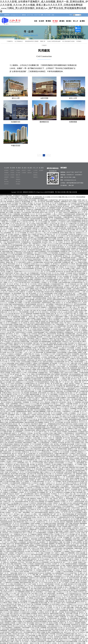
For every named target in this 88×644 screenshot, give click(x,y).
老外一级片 (73, 581)
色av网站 (56, 533)
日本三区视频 (15, 565)
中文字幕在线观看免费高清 (42, 382)
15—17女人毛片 (37, 206)
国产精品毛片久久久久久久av (68, 265)
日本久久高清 (12, 401)
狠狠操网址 (57, 202)
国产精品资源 (17, 466)
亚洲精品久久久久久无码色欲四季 (25, 382)
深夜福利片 (66, 595)
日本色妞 (69, 231)
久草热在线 (76, 579)
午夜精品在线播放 (66, 337)
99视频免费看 (69, 522)
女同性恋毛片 (20, 256)
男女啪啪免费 (12, 365)
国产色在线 (66, 206)
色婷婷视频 (29, 519)
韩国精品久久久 (82, 452)
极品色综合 (82, 421)
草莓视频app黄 (66, 262)
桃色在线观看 (34, 393)
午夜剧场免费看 (75, 242)
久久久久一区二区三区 (36, 214)
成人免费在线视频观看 (47, 345)
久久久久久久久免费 (35, 572)
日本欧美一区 (44, 248)
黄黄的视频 (34, 539)
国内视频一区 (68, 278)
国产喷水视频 (54, 477)
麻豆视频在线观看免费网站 (17, 422)
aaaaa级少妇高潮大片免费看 (26, 205)
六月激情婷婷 (41, 530)
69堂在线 (77, 637)
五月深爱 (21, 637)
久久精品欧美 (43, 335)
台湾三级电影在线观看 (55, 491)
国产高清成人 (58, 412)
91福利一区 (58, 625)
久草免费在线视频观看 (66, 216)
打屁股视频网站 (43, 216)
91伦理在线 (74, 203)
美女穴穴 (7, 542)
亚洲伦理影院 (82, 556)
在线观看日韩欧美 (61, 642)
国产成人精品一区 (12, 370)
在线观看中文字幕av (49, 534)
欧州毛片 (30, 427)
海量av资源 (68, 600)
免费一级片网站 (31, 464)
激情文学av (35, 500)
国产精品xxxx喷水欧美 (20, 464)
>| (49, 155)
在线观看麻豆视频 (70, 334)
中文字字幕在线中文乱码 (51, 558)
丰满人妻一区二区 (49, 203)
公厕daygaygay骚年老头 (25, 230)
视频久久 (50, 227)
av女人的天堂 (15, 275)
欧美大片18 (7, 351)
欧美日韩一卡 (25, 356)
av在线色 (65, 413)
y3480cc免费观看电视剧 (60, 326)
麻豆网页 (74, 247)
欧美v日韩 (8, 275)
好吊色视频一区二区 (50, 295)
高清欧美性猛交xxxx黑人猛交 (41, 259)
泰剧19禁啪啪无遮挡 (6, 433)
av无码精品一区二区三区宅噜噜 (49, 283)
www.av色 (20, 528)
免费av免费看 (61, 340)
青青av (61, 401)
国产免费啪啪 (30, 598)
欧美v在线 (47, 565)
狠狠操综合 (36, 328)
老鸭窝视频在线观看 (60, 292)
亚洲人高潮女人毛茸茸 (75, 200)
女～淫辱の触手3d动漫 (78, 575)
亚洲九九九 (31, 601)
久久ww (10, 255)
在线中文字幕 (46, 206)
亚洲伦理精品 (50, 202)
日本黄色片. (69, 255)
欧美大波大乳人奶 (47, 390)
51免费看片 (66, 531)
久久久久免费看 (27, 301)
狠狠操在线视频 (55, 460)
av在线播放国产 (18, 354)
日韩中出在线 (55, 447)
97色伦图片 (9, 461)
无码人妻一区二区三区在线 (18, 570)
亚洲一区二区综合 (26, 211)
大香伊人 (52, 356)
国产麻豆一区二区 (5, 366)
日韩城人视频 (43, 441)
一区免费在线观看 (83, 373)
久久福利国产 (30, 292)
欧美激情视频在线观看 (53, 399)
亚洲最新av (64, 500)
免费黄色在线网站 (41, 430)
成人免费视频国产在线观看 (54, 208)
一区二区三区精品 (23, 607)
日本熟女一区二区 (54, 401)
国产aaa (77, 410)
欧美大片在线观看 (11, 412)
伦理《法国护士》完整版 (39, 245)
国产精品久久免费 (69, 287)
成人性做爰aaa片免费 (69, 269)
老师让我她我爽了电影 (25, 236)
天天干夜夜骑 (48, 592)
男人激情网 (24, 517)
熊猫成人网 (56, 621)
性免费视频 (60, 237)
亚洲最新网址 (41, 225)
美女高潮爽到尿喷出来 (18, 348)
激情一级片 (74, 241)
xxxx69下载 (64, 496)
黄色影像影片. (40, 592)
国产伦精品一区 (51, 485)
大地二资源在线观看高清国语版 (12, 242)
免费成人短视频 (41, 632)
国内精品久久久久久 (82, 233)
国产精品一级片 (57, 528)
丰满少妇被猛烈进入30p (39, 306)
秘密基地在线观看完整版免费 (71, 516)
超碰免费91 (15, 287)
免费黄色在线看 (19, 569)
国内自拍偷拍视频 (37, 301)
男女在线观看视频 (45, 404)
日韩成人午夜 (63, 323)
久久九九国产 (64, 315)
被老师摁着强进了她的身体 (48, 455)
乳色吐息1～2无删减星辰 (34, 576)
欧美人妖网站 (9, 480)
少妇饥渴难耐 (69, 547)
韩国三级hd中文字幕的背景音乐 (68, 290)
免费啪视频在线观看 (18, 216)
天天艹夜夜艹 (19, 513)
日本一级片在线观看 (39, 276)
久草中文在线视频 (14, 533)
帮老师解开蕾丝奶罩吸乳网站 (57, 547)
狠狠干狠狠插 (55, 323)
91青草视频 (52, 634)
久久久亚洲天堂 (61, 222)
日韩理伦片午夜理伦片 (13, 460)
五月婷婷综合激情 (52, 618)
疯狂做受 (49, 449)
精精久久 (67, 359)
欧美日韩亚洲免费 (35, 275)
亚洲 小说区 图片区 (53, 517)
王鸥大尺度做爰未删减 (26, 297)
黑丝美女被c (62, 601)
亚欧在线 (49, 300)
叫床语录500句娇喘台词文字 (55, 478)
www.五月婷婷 (69, 463)
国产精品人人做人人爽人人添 (22, 273)
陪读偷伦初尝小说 (31, 496)
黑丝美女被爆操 (21, 390)
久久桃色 (56, 228)
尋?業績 (55, 21)
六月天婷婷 (27, 377)
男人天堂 (62, 359)
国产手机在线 (42, 202)
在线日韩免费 (50, 430)
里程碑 (6, 179)
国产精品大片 (57, 264)
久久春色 (84, 370)
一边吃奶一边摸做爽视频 (76, 206)
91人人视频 (38, 391)
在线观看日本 (27, 264)
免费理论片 (69, 331)
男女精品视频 (49, 530)
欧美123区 (18, 321)
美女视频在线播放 (38, 262)
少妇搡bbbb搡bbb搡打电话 (61, 454)
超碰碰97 (6, 398)
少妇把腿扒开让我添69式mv (12, 601)
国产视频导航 (8, 394)
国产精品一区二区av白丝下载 (36, 203)
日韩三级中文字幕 (32, 474)
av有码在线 (56, 522)
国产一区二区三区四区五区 (34, 241)
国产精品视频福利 (28, 276)
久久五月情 (17, 211)
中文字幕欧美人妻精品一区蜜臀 (9, 603)
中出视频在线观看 (19, 480)
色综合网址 (45, 242)
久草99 (58, 500)
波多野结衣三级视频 (31, 370)
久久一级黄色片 (56, 496)
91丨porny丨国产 (27, 461)
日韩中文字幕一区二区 (63, 297)
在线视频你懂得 (80, 214)
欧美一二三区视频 (21, 334)
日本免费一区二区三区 (56, 269)
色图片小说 (51, 335)
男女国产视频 (35, 216)
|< (38, 155)
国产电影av (31, 237)
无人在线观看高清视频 (51, 309)
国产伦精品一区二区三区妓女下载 (73, 544)
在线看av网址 (79, 607)
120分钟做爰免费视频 (12, 607)
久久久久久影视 (54, 590)
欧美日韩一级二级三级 (67, 446)
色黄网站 (13, 359)
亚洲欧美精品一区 (76, 329)
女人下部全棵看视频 (14, 267)
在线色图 (73, 625)
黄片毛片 (75, 491)
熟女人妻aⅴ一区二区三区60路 (33, 390)
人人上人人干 (79, 466)
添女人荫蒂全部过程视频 (46, 362)
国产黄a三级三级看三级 (39, 349)
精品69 (43, 457)
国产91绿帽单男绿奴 (66, 586)
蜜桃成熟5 (45, 289)
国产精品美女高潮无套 (13, 643)
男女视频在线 (33, 426)
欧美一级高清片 (52, 222)
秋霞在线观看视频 (71, 545)
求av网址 (71, 315)
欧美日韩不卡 (7, 503)
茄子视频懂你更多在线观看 (67, 444)
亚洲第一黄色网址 (79, 326)
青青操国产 (29, 306)
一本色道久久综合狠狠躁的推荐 (79, 253)
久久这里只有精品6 (58, 548)
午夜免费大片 (29, 363)
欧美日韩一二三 (57, 379)
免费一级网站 (46, 388)
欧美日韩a (45, 635)
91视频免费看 (38, 209)
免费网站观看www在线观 (55, 527)
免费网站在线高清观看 (51, 237)
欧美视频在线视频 (65, 250)
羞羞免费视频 (52, 597)
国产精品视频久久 (51, 306)
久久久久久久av (30, 553)
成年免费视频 (24, 601)
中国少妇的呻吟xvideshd (75, 561)
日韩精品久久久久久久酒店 (63, 421)
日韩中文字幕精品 (56, 408)
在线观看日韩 (64, 251)
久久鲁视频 (26, 384)
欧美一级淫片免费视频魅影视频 (78, 279)
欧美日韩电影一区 (30, 570)
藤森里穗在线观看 (46, 323)
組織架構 (6, 177)
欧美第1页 (37, 307)
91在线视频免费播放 (41, 533)
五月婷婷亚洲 (23, 576)
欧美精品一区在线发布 (76, 460)
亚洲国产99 (24, 317)
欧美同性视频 (34, 231)
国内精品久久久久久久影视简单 (43, 255)
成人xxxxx (18, 219)
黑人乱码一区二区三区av (81, 251)
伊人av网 (83, 579)
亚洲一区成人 (80, 230)
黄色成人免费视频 (48, 217)
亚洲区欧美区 (21, 551)
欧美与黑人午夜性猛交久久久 (23, 286)
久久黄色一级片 (25, 295)
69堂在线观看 (43, 637)
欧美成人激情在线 (37, 329)
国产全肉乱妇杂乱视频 (24, 357)
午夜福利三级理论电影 (74, 245)
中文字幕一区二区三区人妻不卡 (43, 643)
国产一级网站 (73, 351)
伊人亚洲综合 (28, 438)
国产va (59, 281)
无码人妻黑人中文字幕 (66, 416)
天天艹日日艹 (11, 598)
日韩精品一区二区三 (80, 559)
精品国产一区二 (43, 424)
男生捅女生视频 (83, 311)
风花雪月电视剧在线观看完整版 (17, 326)
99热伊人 (67, 494)
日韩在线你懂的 (67, 626)
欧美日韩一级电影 (29, 278)
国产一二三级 (35, 485)
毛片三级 (62, 556)
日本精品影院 (60, 354)
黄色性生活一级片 (67, 342)
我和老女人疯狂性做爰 (18, 497)
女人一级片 (44, 385)
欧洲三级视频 (8, 276)
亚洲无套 (55, 245)
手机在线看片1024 (72, 343)
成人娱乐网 (40, 247)
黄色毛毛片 (77, 208)
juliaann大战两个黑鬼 (54, 216)
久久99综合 (50, 637)
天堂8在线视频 (75, 396)
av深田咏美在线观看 (79, 502)
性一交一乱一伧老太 (57, 213)
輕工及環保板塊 (18, 182)
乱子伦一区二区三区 (65, 396)
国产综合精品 (4, 209)
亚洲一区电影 (8, 450)
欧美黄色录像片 (20, 586)
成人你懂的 (37, 227)
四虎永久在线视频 (74, 458)
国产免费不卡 (38, 480)
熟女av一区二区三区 (6, 565)
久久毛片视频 (9, 612)
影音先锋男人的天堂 (41, 300)
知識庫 (29, 170)
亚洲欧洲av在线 (6, 298)
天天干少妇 (44, 486)
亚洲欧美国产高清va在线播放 (77, 468)
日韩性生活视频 (34, 321)
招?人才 (76, 21)
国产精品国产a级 (43, 321)
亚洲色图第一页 (26, 589)
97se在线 (47, 483)
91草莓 (73, 508)
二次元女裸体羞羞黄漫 (43, 443)
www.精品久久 (43, 236)
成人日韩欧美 (4, 264)
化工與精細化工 (19, 41)
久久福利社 (67, 469)
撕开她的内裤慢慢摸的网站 (76, 511)
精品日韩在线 (11, 640)
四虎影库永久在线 (14, 292)
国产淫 (56, 203)
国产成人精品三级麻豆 (54, 486)
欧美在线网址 (7, 572)
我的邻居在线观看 (70, 259)
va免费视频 (27, 396)
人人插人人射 (74, 219)
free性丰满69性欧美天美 (35, 340)
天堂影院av (17, 338)
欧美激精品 (11, 443)
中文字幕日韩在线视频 (36, 447)
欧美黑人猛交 (59, 384)
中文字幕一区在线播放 (63, 276)
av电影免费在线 (9, 548)
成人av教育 (47, 334)
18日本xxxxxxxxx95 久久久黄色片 (69, 569)
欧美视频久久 (75, 421)
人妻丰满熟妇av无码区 (78, 289)
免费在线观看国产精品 (9, 438)
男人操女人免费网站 (46, 368)
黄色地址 (50, 621)
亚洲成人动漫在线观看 (56, 262)
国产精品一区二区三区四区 (60, 380)
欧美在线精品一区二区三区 (15, 264)
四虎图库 (52, 440)
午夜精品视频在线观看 (13, 579)
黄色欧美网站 (43, 578)
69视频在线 (83, 458)
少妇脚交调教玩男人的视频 (63, 211)
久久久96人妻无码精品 (6, 488)
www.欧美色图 (37, 488)
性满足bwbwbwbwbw (43, 440)
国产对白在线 (19, 639)
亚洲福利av (50, 360)
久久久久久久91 (83, 422)
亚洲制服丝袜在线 (54, 371)
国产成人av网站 (6, 237)
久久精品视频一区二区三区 (79, 412)
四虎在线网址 (78, 558)
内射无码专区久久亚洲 (79, 216)
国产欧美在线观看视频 (80, 304)
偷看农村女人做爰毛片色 (49, 338)
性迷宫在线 (40, 415)
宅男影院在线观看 (35, 357)
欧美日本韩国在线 (21, 401)
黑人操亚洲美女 (18, 548)
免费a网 (78, 477)
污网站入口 (38, 338)
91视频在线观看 (78, 548)
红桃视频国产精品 (43, 373)
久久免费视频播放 (67, 539)
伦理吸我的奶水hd (26, 483)
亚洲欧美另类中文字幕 (20, 251)
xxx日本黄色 (44, 357)
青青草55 (26, 486)
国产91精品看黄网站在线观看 (14, 435)
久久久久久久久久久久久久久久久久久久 (34, 309)
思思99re (42, 213)
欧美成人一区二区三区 (21, 427)
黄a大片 (67, 227)
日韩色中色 (51, 475)
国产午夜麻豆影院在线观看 (20, 408)
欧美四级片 (10, 278)
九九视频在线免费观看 (33, 421)
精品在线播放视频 (68, 548)
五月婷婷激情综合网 (32, 401)
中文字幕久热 (54, 404)
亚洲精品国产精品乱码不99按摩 (18, 421)
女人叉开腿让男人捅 (60, 387)
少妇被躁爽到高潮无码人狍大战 (9, 424)
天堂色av (68, 615)
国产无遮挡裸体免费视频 (51, 279)
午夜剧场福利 (9, 471)
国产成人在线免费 (5, 239)
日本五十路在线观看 (8, 338)
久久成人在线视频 (59, 600)
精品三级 (13, 614)
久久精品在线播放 (70, 441)
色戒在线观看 (11, 247)
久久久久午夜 (45, 356)
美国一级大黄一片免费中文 (42, 220)
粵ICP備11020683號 (72, 192)
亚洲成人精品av (52, 205)
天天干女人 (22, 287)
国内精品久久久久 (69, 304)
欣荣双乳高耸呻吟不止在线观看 (63, 289)
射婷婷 (41, 317)
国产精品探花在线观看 (18, 217)
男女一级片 (33, 315)
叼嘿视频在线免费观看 (71, 564)
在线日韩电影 (53, 523)
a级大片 (64, 530)
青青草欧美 (20, 396)
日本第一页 (51, 438)
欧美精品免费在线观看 (12, 248)
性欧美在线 (59, 346)
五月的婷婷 (23, 612)
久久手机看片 (48, 337)
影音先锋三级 (24, 525)
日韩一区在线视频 (24, 426)
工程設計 (12, 170)
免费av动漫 (74, 363)
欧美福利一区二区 (78, 404)
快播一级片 (82, 382)
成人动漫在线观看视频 (27, 418)
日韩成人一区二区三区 (49, 520)
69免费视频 (43, 628)
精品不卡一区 (16, 433)
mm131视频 (3, 432)
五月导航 (37, 628)
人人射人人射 (68, 325)
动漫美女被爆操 (25, 346)
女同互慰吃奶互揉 (24, 520)
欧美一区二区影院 (24, 289)
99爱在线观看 (22, 298)
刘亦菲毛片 (61, 309)
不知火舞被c (67, 606)
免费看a (80, 352)
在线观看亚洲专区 (15, 360)
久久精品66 (79, 281)
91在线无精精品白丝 (8, 399)
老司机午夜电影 (64, 233)
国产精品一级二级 (50, 384)
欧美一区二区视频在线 (31, 534)
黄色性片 (61, 214)
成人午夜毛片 (31, 233)
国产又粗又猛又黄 (64, 200)
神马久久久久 (23, 503)
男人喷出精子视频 (69, 272)
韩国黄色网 (29, 314)
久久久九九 (36, 579)
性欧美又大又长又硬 (76, 469)
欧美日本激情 (31, 255)
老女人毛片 (29, 222)
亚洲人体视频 (39, 625)
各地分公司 (7, 175)
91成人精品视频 (41, 315)
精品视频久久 (78, 387)
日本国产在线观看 (71, 248)
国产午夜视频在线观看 (50, 525)
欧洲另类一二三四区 (80, 292)
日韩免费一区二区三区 (36, 312)
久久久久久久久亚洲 (53, 244)
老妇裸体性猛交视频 (6, 606)
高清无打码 (59, 485)
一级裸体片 (43, 399)
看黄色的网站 (18, 564)
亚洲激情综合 (71, 466)
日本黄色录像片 (26, 219)
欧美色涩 (73, 436)
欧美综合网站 (74, 365)
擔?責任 (69, 21)
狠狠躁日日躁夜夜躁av (41, 251)
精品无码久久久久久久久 (33, 511)
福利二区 (2, 612)
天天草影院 (15, 289)
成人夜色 (25, 489)
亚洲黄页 (80, 562)
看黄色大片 (11, 244)
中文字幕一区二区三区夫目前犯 (66, 628)
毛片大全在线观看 (70, 348)
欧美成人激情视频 (55, 388)
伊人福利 (36, 561)
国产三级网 (32, 436)
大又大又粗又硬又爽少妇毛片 (23, 283)
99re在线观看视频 (83, 365)
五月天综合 (21, 562)
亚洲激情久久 (44, 307)
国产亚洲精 (17, 399)
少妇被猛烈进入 (10, 321)
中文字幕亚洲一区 (49, 317)
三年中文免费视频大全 (15, 227)
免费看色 (32, 289)
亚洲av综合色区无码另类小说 (45, 326)
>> (47, 155)
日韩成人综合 (72, 338)
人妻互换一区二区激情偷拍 (80, 331)
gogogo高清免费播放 (17, 309)
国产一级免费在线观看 (56, 256)
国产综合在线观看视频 (30, 337)
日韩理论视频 (10, 253)
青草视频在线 (11, 202)
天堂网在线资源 (59, 304)
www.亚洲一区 (4, 530)
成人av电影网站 (71, 530)
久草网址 (11, 230)
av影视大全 (11, 328)
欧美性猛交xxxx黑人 (80, 217)
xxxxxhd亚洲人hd (10, 597)
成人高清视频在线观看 (70, 391)
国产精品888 (11, 555)
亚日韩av (79, 415)
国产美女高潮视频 (73, 450)
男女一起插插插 (14, 516)
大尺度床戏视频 (39, 237)
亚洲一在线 (25, 293)
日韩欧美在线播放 (64, 480)
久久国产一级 (22, 500)
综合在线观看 (47, 415)
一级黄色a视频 (13, 573)
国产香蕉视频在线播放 (35, 477)
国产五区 (10, 374)
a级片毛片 (15, 454)
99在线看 (31, 380)
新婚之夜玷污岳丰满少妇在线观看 (51, 209)
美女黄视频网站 (45, 265)
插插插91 (39, 407)
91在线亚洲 (62, 394)
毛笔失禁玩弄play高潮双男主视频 (20, 342)
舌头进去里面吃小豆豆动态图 (46, 471)
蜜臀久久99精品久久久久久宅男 (59, 450)
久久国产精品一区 (15, 295)
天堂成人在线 (75, 250)
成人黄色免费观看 (13, 236)
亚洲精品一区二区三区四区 (73, 357)
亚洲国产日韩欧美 (5, 346)
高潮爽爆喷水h (81, 617)
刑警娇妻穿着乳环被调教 (55, 307)
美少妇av (38, 354)
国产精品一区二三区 (68, 256)
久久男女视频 (71, 534)
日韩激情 (48, 314)
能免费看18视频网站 (81, 623)
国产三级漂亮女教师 (8, 273)
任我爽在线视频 (58, 531)
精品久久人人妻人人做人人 (70, 307)
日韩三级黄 (33, 311)
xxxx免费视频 (35, 236)
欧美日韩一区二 (46, 572)
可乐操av (16, 471)
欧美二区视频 (75, 615)
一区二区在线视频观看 (62, 561)
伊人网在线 (72, 264)
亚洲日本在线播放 (43, 253)
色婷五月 (38, 398)
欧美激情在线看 (16, 446)
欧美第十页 (52, 398)
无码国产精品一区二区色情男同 (13, 269)
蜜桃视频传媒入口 (48, 329)
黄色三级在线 (45, 488)
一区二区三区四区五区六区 (33, 597)
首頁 (36, 21)
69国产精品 (77, 237)
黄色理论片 (79, 475)
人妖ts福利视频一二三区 (20, 376)
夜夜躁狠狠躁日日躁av (60, 457)
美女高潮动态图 (27, 213)
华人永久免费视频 (59, 469)
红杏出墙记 (18, 452)
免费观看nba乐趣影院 (49, 301)
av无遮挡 (11, 345)
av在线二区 (56, 258)
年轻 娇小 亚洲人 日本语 (30, 247)
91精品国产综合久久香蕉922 (67, 533)
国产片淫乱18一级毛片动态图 (57, 366)
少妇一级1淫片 (10, 569)
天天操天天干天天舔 (81, 444)
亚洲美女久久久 (22, 573)
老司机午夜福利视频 (77, 600)
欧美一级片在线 (19, 559)
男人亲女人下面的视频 (69, 587)
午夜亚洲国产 (59, 440)
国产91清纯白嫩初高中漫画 (67, 244)
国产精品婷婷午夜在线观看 (35, 250)
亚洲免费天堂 (35, 362)
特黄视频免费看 (56, 632)
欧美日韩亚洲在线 (47, 380)
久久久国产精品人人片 (14, 335)
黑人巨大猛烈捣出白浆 (29, 536)
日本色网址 (45, 241)
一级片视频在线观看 (42, 200)
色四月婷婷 (73, 225)
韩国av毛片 (72, 233)
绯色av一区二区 (53, 242)
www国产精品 (27, 303)
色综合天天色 (8, 408)
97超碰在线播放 (59, 317)
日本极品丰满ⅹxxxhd (74, 223)
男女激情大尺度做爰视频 (35, 429)
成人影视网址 (80, 401)
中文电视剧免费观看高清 (49, 391)
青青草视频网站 (24, 578)
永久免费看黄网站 (70, 553)
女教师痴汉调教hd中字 (9, 390)
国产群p (8, 536)
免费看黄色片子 (64, 225)
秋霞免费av (52, 241)
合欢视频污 (75, 640)
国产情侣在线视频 (71, 629)
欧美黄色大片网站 (25, 275)
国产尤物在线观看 (52, 343)
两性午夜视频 (84, 519)
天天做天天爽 (66, 418)
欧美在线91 (8, 342)
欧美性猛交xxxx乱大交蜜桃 (22, 231)
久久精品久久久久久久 (61, 301)
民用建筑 (79, 41)
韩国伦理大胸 (65, 368)
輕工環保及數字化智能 (68, 41)
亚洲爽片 (25, 203)
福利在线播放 (58, 471)
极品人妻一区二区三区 (57, 314)
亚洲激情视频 (54, 351)
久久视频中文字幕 (21, 623)
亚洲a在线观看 (38, 380)
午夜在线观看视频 (24, 312)
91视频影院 (20, 545)
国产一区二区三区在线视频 (40, 222)
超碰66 (33, 286)
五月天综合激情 (59, 422)
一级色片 (31, 643)
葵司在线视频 (30, 623)
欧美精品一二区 (10, 513)
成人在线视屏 (73, 356)
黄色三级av (51, 289)
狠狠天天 (37, 494)
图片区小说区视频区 (54, 320)
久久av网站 (34, 514)
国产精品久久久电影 (78, 255)
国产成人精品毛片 (38, 615)
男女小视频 (11, 300)
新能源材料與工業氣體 (18, 179)
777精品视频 (69, 404)
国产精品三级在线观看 (11, 357)
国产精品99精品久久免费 (46, 328)
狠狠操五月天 (21, 519)
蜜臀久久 (47, 223)
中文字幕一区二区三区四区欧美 (31, 248)
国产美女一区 (19, 247)
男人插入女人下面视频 (51, 550)
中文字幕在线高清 (25, 315)
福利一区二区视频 (78, 314)
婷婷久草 (41, 432)
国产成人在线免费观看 (81, 287)
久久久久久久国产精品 (76, 297)
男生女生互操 (16, 393)
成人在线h (45, 205)
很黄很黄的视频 (49, 293)
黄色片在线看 (11, 219)
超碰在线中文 (36, 228)
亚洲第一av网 (74, 311)
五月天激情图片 (35, 466)
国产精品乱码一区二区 (30, 256)
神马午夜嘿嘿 (11, 387)
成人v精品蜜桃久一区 (42, 542)
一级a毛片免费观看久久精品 (56, 373)
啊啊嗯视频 (43, 412)
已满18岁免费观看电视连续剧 (76, 376)
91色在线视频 (80, 225)
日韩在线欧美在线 (42, 503)
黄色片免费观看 (56, 374)
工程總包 (12, 177)
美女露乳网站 (63, 228)
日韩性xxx (48, 261)
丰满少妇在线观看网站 (28, 269)
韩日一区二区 (6, 360)
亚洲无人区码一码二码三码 (36, 371)
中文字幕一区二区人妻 (65, 631)
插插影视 (81, 219)
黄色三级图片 (38, 205)
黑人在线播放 (4, 492)
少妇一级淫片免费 (63, 468)
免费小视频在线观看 (8, 567)
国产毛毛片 (74, 379)
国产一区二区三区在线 (9, 225)
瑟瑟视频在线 (60, 332)
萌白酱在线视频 (26, 202)
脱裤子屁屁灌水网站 (17, 237)
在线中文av (71, 251)
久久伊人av (11, 283)
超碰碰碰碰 (69, 306)
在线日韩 (42, 295)
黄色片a (61, 279)
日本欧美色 (43, 273)
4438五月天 (81, 597)
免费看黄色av (7, 617)
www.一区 (58, 365)
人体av (35, 253)
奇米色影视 (61, 443)
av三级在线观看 (81, 239)
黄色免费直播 (64, 374)
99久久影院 (38, 475)
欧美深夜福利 (70, 292)
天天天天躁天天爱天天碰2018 (11, 315)
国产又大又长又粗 (70, 394)
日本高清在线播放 (26, 362)
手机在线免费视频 (36, 242)
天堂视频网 (31, 261)
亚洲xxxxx (23, 511)
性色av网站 (27, 559)
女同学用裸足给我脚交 (8, 458)
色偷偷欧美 (69, 565)
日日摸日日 (45, 320)
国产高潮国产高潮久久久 (57, 286)
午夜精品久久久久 (76, 211)
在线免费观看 (46, 286)
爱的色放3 (48, 402)
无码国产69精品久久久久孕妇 (19, 373)
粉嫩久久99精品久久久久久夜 (44, 258)
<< (41, 155)
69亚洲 (20, 248)
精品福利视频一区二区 (47, 219)
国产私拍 (38, 270)
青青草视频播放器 (76, 220)
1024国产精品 (30, 251)
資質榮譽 (6, 173)
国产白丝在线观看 (64, 447)
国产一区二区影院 (75, 537)
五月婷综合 (41, 384)
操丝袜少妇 (85, 220)
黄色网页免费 (60, 472)
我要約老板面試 (36, 177)
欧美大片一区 (65, 578)
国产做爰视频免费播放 (45, 342)
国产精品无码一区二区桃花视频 (46, 211)
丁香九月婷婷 (29, 562)
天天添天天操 (52, 385)
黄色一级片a (63, 567)
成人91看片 (80, 284)
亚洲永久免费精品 (71, 300)
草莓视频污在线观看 (10, 623)
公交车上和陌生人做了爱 (40, 413)
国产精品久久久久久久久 (17, 440)
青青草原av (10, 290)
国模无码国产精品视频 (69, 620)
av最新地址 (81, 258)
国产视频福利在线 (22, 509)
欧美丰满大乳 (41, 304)
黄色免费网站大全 (57, 418)
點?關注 (82, 21)
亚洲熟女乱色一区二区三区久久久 (9, 312)
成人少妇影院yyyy (81, 530)
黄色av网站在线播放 (36, 589)
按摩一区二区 (57, 410)
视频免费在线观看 (35, 394)
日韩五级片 (5, 326)
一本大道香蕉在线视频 (46, 569)
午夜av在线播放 (76, 443)
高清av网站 (5, 267)
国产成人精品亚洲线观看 (73, 236)
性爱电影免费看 (78, 547)
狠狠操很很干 (43, 466)
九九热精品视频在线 (35, 486)
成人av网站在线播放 (59, 393)
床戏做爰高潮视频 (79, 426)
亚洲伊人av (64, 388)
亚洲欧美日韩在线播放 (78, 416)
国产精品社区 (9, 464)
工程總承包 (10, 41)
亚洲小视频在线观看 (18, 430)
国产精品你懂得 (29, 410)
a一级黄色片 (62, 404)
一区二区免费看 (78, 464)
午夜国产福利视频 (30, 300)
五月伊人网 (24, 250)
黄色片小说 (81, 379)
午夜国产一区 (4, 584)
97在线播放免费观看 (17, 550)
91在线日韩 (81, 405)
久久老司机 (48, 564)
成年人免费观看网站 (67, 541)
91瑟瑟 (51, 376)
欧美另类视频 (55, 359)
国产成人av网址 (70, 362)
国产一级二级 (50, 492)
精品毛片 (81, 343)
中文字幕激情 (12, 206)
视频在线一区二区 (19, 345)
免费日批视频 (25, 208)
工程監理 (44, 45)
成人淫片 (5, 292)
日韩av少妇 (60, 298)
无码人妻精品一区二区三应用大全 (57, 236)
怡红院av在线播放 (46, 270)
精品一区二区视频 (58, 419)
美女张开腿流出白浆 (64, 253)
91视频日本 (22, 292)
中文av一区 (14, 587)
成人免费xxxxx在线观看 (54, 578)
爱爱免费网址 (54, 220)
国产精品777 (14, 637)
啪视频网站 (52, 544)
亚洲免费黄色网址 (42, 239)
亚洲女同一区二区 (49, 422)
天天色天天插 (54, 223)
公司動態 (24, 173)
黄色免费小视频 (56, 337)
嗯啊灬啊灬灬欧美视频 (42, 575)
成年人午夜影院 (32, 234)
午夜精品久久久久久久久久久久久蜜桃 (61, 270)
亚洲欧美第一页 (64, 617)
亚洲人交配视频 (46, 541)
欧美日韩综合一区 (39, 261)
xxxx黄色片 (26, 567)
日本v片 (42, 402)
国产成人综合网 (81, 625)
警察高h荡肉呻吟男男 (17, 351)
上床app (78, 334)
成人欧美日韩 (40, 464)
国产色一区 (62, 499)
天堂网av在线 (50, 412)
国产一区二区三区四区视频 (31, 351)
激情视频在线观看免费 (70, 295)
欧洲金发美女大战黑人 (40, 449)
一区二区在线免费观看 (72, 366)
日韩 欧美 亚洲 (67, 643)
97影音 (18, 635)
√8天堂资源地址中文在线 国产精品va (19, 447)
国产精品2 (11, 234)
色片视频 (39, 635)
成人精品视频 (15, 503)
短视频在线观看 (42, 426)
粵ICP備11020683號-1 (61, 192)
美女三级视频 (67, 542)
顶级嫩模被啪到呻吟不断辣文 (24, 412)
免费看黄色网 (33, 530)
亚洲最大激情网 (52, 539)
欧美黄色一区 (49, 264)
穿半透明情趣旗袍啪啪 (17, 245)
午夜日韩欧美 (31, 338)
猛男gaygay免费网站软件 (7, 343)
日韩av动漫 (84, 357)
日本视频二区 (9, 272)
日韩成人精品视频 (29, 416)
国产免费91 (58, 356)
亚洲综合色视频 (34, 295)
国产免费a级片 (46, 444)
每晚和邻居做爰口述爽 (56, 614)
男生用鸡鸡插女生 (70, 433)
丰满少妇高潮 (35, 213)
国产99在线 (8, 441)
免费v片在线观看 (5, 261)
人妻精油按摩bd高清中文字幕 (66, 517)
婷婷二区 (85, 200)
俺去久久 (67, 275)
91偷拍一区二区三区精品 (36, 520)
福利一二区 (74, 262)
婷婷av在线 (74, 597)
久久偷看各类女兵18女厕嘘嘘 (62, 492)
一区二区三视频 (39, 553)
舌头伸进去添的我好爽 (30, 258)
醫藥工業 (43, 41)
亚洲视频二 (78, 505)
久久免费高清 (54, 443)
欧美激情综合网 (80, 441)
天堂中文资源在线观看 (7, 325)
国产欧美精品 (78, 244)
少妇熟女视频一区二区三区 (40, 438)
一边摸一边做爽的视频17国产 (45, 514)
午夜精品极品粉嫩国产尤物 (41, 332)
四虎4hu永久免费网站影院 (70, 213)
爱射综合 (85, 244)
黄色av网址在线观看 (26, 228)
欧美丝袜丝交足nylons (75, 593)
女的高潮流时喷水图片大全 (78, 283)
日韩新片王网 (63, 376)
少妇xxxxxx (38, 233)
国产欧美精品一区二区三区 (42, 269)
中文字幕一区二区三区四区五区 (38, 208)
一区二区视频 (4, 244)
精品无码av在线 (43, 500)
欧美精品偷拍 (59, 475)
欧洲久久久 (44, 227)
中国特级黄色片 (67, 412)
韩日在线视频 (32, 200)
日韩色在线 (76, 270)
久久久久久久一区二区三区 (31, 432)
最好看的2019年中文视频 (75, 584)
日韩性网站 (82, 275)
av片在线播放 (72, 413)
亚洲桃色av (43, 485)
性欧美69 (63, 629)
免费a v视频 (42, 231)
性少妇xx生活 (41, 509)
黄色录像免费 (82, 368)
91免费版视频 (17, 214)
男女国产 (78, 587)
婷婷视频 (42, 600)
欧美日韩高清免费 (76, 340)
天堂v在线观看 (24, 565)
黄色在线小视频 (19, 387)
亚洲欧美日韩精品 (83, 262)
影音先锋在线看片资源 (52, 267)
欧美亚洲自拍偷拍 (5, 359)
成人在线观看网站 (18, 432)
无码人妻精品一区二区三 (28, 556)
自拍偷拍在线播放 (33, 547)
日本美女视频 (82, 642)
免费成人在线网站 (18, 621)
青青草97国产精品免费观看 (41, 366)
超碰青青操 (39, 286)
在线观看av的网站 (19, 300)
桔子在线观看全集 (55, 233)
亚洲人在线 (47, 555)
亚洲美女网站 (31, 360)
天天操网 (9, 581)
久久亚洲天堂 (7, 309)
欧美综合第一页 (33, 478)
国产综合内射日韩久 (54, 567)
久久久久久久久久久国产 (78, 231)
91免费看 (66, 419)
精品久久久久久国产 (31, 522)
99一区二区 (80, 338)
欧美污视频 (33, 225)
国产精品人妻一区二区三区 (7, 416)
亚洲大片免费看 (52, 239)
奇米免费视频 (28, 348)
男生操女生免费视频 (68, 208)
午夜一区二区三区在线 (6, 200)
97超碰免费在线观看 (75, 447)
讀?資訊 (62, 21)
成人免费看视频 (18, 567)
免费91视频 (36, 412)
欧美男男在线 (84, 242)
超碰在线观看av (83, 345)
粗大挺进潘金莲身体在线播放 (24, 206)
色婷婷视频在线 (30, 450)
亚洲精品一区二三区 (64, 203)
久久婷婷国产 (71, 500)
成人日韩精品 (57, 603)
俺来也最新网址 (21, 209)
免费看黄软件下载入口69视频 (69, 202)
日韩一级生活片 (79, 449)
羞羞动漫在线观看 (30, 422)
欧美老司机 (34, 211)
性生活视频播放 (39, 422)
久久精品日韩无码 (5, 245)
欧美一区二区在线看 (15, 208)
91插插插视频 (20, 365)
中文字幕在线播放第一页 (38, 405)
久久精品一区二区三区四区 (25, 331)
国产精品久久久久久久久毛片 (12, 391)
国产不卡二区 (82, 213)
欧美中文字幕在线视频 (79, 273)
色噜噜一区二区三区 (82, 371)
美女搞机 (69, 303)
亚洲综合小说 (34, 384)
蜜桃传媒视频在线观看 (75, 419)
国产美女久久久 (13, 530)
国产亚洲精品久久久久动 (56, 595)
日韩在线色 (5, 533)
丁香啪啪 (3, 222)
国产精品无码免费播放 (59, 255)
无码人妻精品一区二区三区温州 (11, 223)
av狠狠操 (26, 354)
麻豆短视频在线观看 (51, 276)
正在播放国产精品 (53, 200)
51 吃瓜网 (18, 555)
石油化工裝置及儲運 (18, 177)
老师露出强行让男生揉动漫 (75, 228)
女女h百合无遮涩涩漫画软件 (58, 331)
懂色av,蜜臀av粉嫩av (22, 429)
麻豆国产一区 (4, 234)
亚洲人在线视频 (55, 290)
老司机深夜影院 (42, 393)
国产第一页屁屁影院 (38, 506)
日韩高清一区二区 (58, 503)
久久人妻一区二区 (44, 579)
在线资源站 (73, 239)
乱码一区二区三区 (14, 398)
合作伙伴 (6, 184)
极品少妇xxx (13, 279)
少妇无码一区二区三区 (72, 328)
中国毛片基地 (40, 223)
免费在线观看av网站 (8, 251)
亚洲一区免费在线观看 (81, 536)
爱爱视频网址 (62, 349)
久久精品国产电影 (73, 320)
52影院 (42, 565)
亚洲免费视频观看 (31, 407)
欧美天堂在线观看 (12, 331)
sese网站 (81, 438)
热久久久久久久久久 (76, 209)
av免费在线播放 (29, 279)
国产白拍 (33, 592)
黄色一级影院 (21, 370)
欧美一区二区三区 (14, 523)
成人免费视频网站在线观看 (23, 592)
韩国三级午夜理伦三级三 (77, 576)
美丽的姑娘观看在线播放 (59, 300)
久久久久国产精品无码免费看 (17, 318)
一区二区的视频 (57, 482)
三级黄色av (78, 269)
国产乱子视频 (31, 475)
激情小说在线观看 (35, 544)
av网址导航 (55, 468)
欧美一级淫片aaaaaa (66, 632)
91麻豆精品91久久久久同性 (40, 244)
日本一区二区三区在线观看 (60, 234)
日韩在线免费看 (71, 398)
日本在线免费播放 (18, 469)
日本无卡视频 (12, 209)
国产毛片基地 (67, 438)
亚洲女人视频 (53, 433)
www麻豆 (21, 516)
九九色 (28, 334)
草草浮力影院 (9, 270)
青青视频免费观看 (76, 370)
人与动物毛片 (73, 454)
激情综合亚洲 (65, 264)
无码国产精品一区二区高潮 (79, 261)
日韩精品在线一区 (28, 469)
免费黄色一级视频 (5, 262)
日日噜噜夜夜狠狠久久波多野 (62, 219)
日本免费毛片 (68, 354)
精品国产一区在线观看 (67, 273)
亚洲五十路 (78, 276)
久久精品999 (10, 354)
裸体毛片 (46, 371)
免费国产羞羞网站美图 (76, 595)
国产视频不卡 (18, 213)
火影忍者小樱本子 (26, 320)
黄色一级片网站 (55, 444)
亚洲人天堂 (48, 213)
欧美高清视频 (4, 255)
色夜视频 (35, 461)
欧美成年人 (74, 258)
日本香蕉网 (82, 418)
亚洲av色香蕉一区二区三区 (13, 228)
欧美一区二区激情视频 (74, 205)
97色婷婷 (16, 272)
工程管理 (12, 175)
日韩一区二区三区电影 (50, 247)
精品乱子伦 (38, 289)
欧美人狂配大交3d (57, 370)
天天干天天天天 (26, 555)
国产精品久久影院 (65, 399)
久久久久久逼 (19, 244)
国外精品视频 (4, 413)
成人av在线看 (36, 267)
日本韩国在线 (46, 446)
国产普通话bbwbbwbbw (27, 446)
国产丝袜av (16, 340)
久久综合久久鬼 (68, 237)
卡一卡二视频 (32, 575)
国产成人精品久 (26, 539)
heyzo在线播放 (47, 214)
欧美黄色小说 (9, 402)
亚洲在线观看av (58, 217)
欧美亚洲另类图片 (36, 303)
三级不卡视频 (49, 225)
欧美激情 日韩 (57, 530)
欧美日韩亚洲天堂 (49, 454)
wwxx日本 (57, 586)
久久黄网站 (11, 231)
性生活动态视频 (55, 555)
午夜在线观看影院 (80, 433)
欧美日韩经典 (38, 388)
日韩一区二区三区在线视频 (55, 413)
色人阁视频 (25, 491)
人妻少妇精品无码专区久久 (7, 592)
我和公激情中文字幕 (61, 466)
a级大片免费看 (10, 213)
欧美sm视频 (53, 340)
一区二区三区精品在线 (70, 284)
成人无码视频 (74, 275)
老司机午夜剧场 (44, 516)
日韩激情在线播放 (62, 205)
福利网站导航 (78, 522)
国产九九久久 (66, 436)
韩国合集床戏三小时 (9, 452)
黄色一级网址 (8, 634)
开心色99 (6, 528)
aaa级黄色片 (13, 489)
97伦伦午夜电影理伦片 (68, 506)
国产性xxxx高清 (21, 222)
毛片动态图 (82, 328)
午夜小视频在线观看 (43, 634)
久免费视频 (55, 348)
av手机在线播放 (67, 575)
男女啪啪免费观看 (80, 517)
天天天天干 (4, 332)
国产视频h (9, 432)
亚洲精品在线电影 (47, 556)
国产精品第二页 (17, 374)
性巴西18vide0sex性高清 (17, 626)
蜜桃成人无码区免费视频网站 (41, 363)
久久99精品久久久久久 (68, 410)
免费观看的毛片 (47, 429)
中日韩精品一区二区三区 (58, 494)
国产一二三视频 (78, 293)
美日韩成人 (80, 248)
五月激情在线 (57, 318)
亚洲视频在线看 (35, 273)
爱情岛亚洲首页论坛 (14, 511)
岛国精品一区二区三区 (43, 499)
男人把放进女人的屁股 (34, 323)
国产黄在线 (45, 475)
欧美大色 (60, 239)
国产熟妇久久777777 (15, 250)
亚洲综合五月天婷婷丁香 (41, 623)
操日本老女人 (46, 312)
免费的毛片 (13, 396)
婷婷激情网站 (21, 463)
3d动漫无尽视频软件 (61, 398)
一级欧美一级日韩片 (33, 317)
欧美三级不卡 (23, 533)
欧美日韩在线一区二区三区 (64, 247)
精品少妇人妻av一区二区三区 (44, 581)
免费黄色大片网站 (11, 337)
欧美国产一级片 (27, 244)
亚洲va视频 (59, 385)
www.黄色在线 (65, 318)
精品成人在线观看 (5, 373)
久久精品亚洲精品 (20, 597)
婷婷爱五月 (84, 601)
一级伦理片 (30, 413)
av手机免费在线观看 (69, 298)
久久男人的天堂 (57, 390)
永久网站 (63, 565)
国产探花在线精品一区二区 (50, 505)
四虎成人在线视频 (75, 478)
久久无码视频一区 (14, 220)
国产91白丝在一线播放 (8, 639)
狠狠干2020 (39, 436)
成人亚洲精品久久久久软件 (48, 354)
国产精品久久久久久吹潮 (68, 281)
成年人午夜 (27, 387)
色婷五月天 (66, 279)
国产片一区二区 (27, 550)
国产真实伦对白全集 (41, 360)
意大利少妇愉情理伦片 (64, 311)
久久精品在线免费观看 (67, 572)
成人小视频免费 (79, 407)
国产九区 (72, 276)
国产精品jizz (41, 234)
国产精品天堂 (48, 234)
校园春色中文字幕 (19, 444)
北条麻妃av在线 (42, 461)
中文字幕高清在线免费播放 (27, 220)
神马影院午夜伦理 (49, 292)
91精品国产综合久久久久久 (9, 508)
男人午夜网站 (19, 303)
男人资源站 (69, 601)
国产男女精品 (78, 272)
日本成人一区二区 (57, 643)
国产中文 (36, 516)
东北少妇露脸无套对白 (41, 346)
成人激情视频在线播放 (50, 352)
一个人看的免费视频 (79, 463)
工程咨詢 (12, 173)
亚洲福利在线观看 (18, 276)
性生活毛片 (43, 343)
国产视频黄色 (47, 537)
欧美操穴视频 (8, 304)
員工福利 (35, 173)
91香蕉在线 (56, 569)
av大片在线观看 (8, 527)
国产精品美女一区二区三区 (43, 290)
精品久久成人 (19, 632)
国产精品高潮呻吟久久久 (20, 255)
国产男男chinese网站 (26, 399)
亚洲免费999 (56, 556)
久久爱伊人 (46, 436)
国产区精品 (23, 338)
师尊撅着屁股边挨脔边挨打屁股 (56, 424)
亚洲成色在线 (21, 279)
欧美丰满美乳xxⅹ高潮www (26, 262)
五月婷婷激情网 (30, 287)
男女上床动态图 (28, 245)
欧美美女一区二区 (61, 303)
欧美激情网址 (76, 354)
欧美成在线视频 (42, 539)
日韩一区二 (83, 385)
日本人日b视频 (44, 511)
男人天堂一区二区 (63, 223)
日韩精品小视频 (51, 298)
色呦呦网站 (27, 216)
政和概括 (6, 170)
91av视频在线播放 (49, 598)
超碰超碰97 (57, 502)
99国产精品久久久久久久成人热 (18, 241)
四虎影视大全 (77, 309)
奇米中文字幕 (71, 349)
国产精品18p (84, 237)
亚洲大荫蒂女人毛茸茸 (47, 228)
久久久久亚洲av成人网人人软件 (9, 306)
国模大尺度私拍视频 (61, 509)
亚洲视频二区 (52, 346)
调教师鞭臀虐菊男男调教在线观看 (54, 287)
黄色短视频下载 (25, 214)
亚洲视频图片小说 (79, 256)
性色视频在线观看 (11, 256)
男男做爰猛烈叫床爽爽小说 (22, 458)
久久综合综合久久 (55, 250)
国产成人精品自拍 (27, 259)
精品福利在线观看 (35, 219)
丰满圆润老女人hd (61, 231)
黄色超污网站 (23, 398)
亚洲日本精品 (9, 301)
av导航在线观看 (34, 342)
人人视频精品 (84, 208)
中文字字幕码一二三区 (60, 328)
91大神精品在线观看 (28, 227)
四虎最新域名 (14, 562)
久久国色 (10, 584)
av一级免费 (74, 562)
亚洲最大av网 (63, 623)
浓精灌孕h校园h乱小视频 (48, 303)
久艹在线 (18, 598)
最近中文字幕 (74, 480)
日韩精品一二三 (9, 376)
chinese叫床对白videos (48, 489)
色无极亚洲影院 (70, 477)
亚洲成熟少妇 (30, 209)
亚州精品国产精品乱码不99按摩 (56, 275)
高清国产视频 (76, 539)
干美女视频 (44, 275)
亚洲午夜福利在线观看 (37, 387)
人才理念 (35, 170)
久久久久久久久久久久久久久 (33, 497)
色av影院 (28, 551)
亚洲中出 (41, 525)
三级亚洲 (68, 340)
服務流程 (30, 173)
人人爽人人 (55, 214)
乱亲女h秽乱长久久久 (62, 338)
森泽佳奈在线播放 (22, 547)
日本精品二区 (20, 311)
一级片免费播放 (65, 209)
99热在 (86, 376)
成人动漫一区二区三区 (70, 401)
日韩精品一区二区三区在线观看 (33, 444)
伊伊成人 (10, 214)
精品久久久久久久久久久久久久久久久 (24, 270)
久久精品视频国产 (11, 415)
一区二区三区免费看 (26, 267)
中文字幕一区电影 (15, 362)
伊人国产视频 (55, 261)
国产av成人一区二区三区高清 (28, 223)
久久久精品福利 (49, 405)
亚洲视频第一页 (17, 259)
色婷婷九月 (18, 202)
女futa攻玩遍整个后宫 (9, 382)
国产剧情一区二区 (63, 245)
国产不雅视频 (18, 561)
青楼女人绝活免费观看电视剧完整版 (41, 374)
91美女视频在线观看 (58, 227)
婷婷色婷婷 (8, 348)
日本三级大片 (4, 230)
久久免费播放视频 (33, 603)
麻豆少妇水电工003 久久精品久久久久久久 (18, 368)
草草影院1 (10, 466)
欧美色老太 (30, 527)
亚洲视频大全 (38, 639)
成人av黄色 (50, 393)
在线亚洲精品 (46, 477)
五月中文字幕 (35, 629)
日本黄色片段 (72, 234)
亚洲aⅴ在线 (58, 461)
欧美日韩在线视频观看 (54, 251)
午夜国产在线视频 (35, 523)
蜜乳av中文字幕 (66, 461)
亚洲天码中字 (46, 340)
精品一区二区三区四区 (50, 432)
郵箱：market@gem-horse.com (68, 180)
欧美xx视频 (66, 239)
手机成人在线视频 (34, 335)
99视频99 (57, 617)
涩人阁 (22, 416)
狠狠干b (59, 321)
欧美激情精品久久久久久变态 (62, 576)
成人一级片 (34, 202)
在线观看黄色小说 (39, 279)
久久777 (32, 346)
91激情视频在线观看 (70, 214)
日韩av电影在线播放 (42, 435)
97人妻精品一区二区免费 (30, 482)
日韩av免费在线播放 (36, 396)
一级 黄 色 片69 (82, 202)
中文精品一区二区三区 (64, 242)
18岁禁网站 (6, 295)
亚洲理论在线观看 (18, 461)
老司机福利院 (81, 203)
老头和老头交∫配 (25, 499)
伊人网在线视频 (18, 253)
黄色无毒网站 (54, 394)
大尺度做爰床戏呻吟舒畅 (57, 284)
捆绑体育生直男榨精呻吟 (81, 298)
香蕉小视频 (56, 225)
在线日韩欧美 (34, 424)
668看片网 (67, 472)
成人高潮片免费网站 (35, 356)
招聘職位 (35, 175)
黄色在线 (17, 234)
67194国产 (43, 267)
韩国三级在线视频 (8, 211)
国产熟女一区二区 (19, 284)
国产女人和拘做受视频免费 (69, 603)
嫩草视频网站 (32, 581)
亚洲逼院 (7, 440)
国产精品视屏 (54, 363)
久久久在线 (57, 360)
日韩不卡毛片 (29, 615)
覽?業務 (48, 21)
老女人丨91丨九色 (5, 485)
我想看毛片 (3, 289)
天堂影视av (3, 247)
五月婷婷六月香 (61, 306)
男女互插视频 (6, 396)
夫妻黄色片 (16, 612)
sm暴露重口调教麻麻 (8, 349)
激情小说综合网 (29, 359)
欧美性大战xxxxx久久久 (38, 264)
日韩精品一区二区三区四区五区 (68, 267)
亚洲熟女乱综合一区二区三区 (45, 522)
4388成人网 (27, 637)
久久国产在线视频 (19, 278)
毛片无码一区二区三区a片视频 (21, 394)
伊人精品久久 (71, 623)
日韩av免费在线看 (51, 427)
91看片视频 (32, 290)
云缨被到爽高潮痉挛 (69, 217)
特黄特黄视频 (60, 325)
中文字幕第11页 (6, 499)
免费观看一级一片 (20, 265)
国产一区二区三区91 (65, 382)
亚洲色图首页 (58, 637)
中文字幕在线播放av (79, 541)
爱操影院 (85, 228)
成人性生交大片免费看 (69, 346)
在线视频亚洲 (21, 306)
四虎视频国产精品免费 (39, 314)
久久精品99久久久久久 (52, 349)
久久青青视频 (52, 500)
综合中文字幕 (11, 352)
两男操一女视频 (82, 430)
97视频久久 (67, 317)
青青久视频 (14, 298)
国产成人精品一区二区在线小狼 (59, 230)
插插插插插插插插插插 (7, 522)
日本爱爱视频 (82, 317)
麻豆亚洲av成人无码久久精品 (66, 558)
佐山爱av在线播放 (31, 318)
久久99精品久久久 (33, 525)
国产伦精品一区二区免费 (79, 286)
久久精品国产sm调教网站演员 (57, 508)
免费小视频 (51, 586)
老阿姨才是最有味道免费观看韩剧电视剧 (14, 407)
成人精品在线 (46, 407)
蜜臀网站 (66, 635)
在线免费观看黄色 (73, 432)
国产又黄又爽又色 (23, 603)
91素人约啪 (3, 202)
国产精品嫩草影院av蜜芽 (75, 301)
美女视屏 (3, 253)
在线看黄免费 (73, 368)
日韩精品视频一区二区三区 (27, 595)
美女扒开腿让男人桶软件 (53, 315)
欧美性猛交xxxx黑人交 (56, 312)
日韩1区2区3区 (38, 446)
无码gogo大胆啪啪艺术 (77, 551)
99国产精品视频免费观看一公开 (71, 385)
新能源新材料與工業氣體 (32, 41)
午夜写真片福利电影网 (44, 284)
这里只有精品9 (25, 321)
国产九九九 (78, 628)
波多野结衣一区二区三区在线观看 (40, 559)
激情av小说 (19, 482)
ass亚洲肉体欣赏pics (46, 452)
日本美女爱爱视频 (62, 352)
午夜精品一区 (68, 286)
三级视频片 (12, 553)
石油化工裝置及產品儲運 (54, 41)
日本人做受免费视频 (52, 281)
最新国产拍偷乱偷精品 (65, 261)
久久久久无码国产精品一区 (72, 573)
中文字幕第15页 (32, 509)
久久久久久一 (27, 629)
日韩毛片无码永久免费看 (71, 373)
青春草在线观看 (25, 466)
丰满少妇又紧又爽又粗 (56, 206)
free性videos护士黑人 (6, 281)
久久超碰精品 (66, 551)
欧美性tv (80, 489)
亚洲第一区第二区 (16, 539)
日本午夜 (19, 491)
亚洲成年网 (78, 349)
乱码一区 (71, 513)
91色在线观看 (7, 539)
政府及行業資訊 (24, 170)
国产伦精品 (81, 307)
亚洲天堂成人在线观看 (72, 424)
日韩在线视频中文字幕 (20, 584)
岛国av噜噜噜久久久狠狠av (48, 497)
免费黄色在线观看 (39, 325)
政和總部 (41, 170)
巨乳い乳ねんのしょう (72, 550)
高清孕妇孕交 (65, 356)
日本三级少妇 (64, 320)
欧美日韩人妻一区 (23, 454)
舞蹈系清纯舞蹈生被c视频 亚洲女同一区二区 (66, 345)
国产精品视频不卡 (71, 457)
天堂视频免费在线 (26, 242)
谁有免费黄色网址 (57, 342)
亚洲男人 (8, 550)
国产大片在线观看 (11, 222)
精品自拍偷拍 (18, 307)
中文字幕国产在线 (17, 203)
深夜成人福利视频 (49, 463)
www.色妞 (61, 348)
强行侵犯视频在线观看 (40, 427)
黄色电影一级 (29, 328)
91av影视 (15, 200)
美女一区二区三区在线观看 (19, 233)
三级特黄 (32, 640)
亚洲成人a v (50, 410)
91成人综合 (34, 440)
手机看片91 (50, 318)
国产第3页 (49, 370)
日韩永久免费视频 (56, 415)
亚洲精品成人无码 (19, 534)
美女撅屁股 (4, 300)
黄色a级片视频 (46, 447)
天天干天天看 (15, 297)
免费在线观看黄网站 (19, 410)
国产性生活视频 (33, 239)
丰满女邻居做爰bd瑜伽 (64, 283)
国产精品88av (14, 380)
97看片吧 (49, 245)
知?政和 (41, 21)
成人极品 (27, 311)
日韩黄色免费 (51, 365)
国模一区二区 (14, 262)
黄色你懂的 (46, 250)
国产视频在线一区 (32, 471)
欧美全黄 (46, 262)
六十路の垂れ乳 (68, 293)
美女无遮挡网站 (36, 283)
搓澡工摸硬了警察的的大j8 (21, 290)
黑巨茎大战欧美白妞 (44, 614)
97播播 (69, 360)
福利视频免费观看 (49, 377)
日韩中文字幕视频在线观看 (74, 222)
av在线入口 (34, 548)
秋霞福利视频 (17, 317)
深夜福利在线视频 (23, 200)
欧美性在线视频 (41, 370)
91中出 (70, 491)
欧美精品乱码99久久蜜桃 (23, 225)
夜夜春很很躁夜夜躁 (38, 297)
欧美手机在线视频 (27, 506)
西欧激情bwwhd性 (23, 380)
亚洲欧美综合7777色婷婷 (29, 415)
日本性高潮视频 (10, 286)
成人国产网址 (11, 332)
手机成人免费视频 (41, 318)
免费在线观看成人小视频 (30, 443)
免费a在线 (7, 474)
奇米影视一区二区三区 (50, 297)
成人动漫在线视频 (9, 363)
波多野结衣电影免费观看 (40, 621)
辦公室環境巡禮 (7, 182)
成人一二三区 (62, 477)
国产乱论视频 (71, 230)
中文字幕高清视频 (13, 205)
